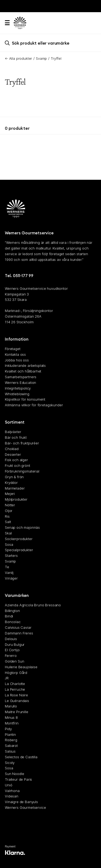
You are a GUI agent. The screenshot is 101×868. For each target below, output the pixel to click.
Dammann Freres (19, 633)
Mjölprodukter (16, 499)
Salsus (10, 751)
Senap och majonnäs (22, 527)
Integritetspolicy (18, 388)
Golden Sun (14, 661)
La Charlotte (15, 684)
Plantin (10, 734)
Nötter (10, 505)
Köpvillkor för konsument (25, 399)
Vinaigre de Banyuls (21, 802)
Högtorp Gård (16, 672)
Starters (11, 556)
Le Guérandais (17, 700)
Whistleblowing (17, 394)
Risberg (11, 740)
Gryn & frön (14, 477)
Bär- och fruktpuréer (22, 443)
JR (7, 678)
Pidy (8, 729)
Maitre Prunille (17, 712)
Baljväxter (13, 432)
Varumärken (17, 595)
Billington (12, 610)
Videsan (12, 796)
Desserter (13, 454)
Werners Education (20, 382)
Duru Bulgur (15, 644)
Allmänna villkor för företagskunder (34, 405)
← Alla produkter (18, 58)
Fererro (11, 656)
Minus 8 (11, 717)
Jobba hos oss (17, 360)
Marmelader (15, 488)
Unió (8, 785)
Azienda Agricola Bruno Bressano (33, 605)
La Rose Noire (16, 695)
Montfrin (12, 723)
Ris (7, 516)
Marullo (11, 706)
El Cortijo (12, 650)
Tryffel (56, 58)
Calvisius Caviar (18, 627)
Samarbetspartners (21, 377)
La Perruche (15, 689)
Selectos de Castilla (21, 757)
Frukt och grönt (18, 465)
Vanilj (9, 572)
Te (7, 567)
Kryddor (11, 482)
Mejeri (10, 494)
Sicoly (10, 762)
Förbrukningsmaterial (22, 471)
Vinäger (11, 578)
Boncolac (13, 622)
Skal (8, 533)
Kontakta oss (15, 354)
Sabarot (11, 746)
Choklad (12, 448)
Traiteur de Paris (18, 779)
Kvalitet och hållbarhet (23, 371)
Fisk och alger (16, 460)
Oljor (9, 510)
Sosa (9, 544)
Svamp (41, 58)
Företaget (13, 349)
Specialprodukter (19, 550)
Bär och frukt (16, 437)
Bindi (9, 616)
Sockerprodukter (19, 538)
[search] (50, 43)
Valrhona (12, 790)
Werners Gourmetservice (25, 807)
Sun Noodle (14, 774)
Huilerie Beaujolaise (21, 667)
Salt (8, 522)
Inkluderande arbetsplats (25, 365)
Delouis (11, 638)
